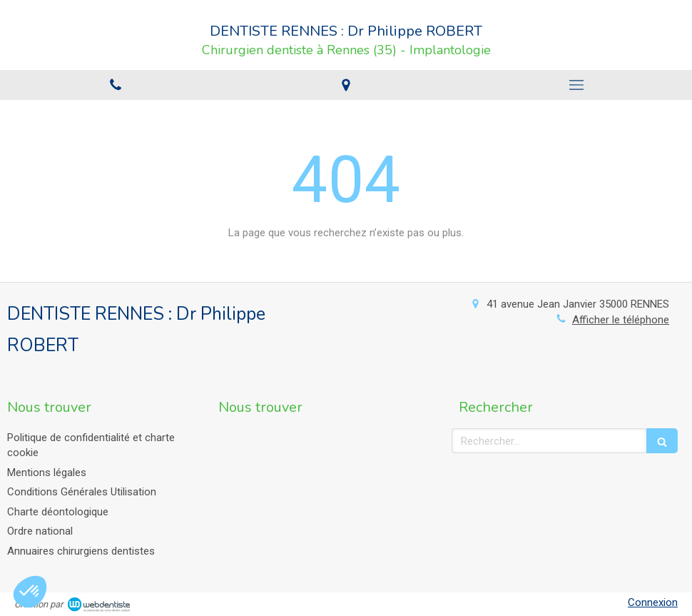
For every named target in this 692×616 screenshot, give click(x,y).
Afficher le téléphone (621, 320)
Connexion (653, 602)
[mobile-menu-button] (577, 85)
